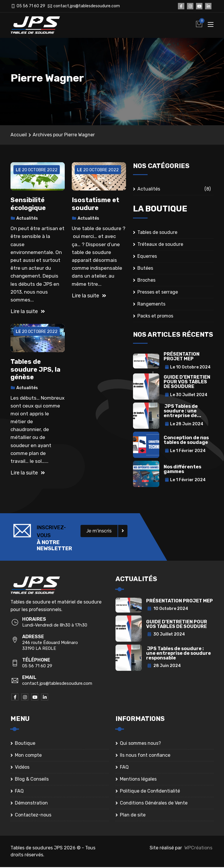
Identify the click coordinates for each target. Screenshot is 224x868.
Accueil (19, 136)
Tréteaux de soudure (160, 245)
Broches (146, 281)
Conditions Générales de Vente (154, 804)
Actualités (27, 219)
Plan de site (133, 816)
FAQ (19, 792)
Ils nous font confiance (145, 756)
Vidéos (22, 768)
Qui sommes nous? (140, 744)
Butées (145, 269)
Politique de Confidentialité (150, 792)
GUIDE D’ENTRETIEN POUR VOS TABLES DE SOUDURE (187, 383)
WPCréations (198, 849)
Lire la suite (28, 312)
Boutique (25, 744)
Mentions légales (138, 780)
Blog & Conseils (32, 780)
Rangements (151, 305)
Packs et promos (155, 317)
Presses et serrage (158, 293)
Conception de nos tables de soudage (186, 441)
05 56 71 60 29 (31, 6)
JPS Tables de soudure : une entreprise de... (182, 412)
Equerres (147, 257)
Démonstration (31, 804)
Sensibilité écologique (28, 205)
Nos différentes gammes (182, 470)
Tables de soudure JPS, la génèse (35, 371)
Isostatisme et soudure (96, 205)
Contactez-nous (33, 816)
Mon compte (28, 756)
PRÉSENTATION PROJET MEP (182, 357)
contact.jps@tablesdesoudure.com (87, 6)
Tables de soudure (157, 233)
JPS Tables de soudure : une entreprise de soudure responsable (178, 654)
